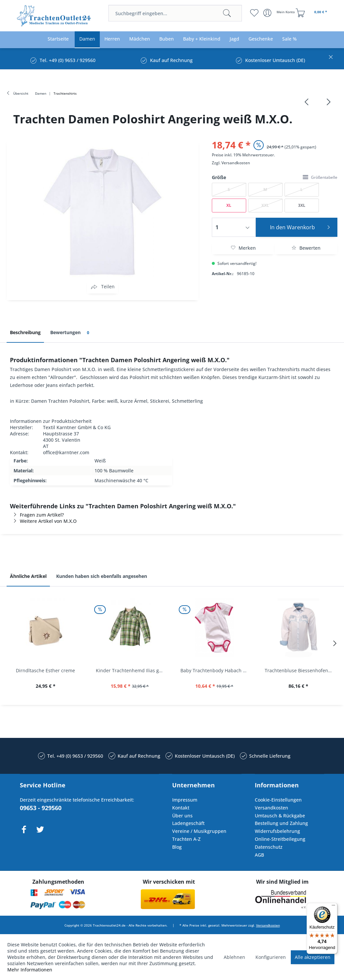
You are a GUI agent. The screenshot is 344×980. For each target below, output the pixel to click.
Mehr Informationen (30, 970)
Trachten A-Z (186, 839)
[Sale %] (289, 39)
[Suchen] (227, 13)
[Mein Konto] (280, 13)
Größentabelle (320, 177)
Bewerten (306, 248)
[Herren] (112, 39)
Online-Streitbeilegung (280, 839)
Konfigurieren (271, 957)
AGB (259, 855)
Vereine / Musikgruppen (199, 831)
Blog (177, 847)
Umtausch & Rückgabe (280, 816)
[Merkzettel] (254, 13)
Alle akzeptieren (313, 957)
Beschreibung (25, 332)
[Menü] (333, 907)
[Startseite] (58, 39)
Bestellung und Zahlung (281, 823)
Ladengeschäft (188, 823)
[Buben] (167, 39)
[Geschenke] (261, 39)
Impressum (185, 800)
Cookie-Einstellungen (278, 800)
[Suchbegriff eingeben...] (175, 13)
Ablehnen (234, 957)
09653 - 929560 (41, 808)
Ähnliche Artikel (28, 576)
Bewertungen (71, 333)
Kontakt (181, 808)
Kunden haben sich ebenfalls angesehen (102, 576)
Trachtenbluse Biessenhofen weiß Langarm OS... (300, 670)
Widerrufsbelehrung (277, 831)
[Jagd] (234, 39)
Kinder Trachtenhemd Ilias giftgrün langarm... (131, 670)
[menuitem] (175, 13)
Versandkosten (236, 163)
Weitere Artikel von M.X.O (43, 521)
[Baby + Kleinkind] (202, 39)
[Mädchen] (140, 39)
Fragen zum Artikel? (37, 515)
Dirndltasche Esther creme (45, 670)
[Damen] (87, 39)
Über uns (182, 816)
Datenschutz (269, 847)
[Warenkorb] (312, 13)
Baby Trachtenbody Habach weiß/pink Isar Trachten (216, 670)
